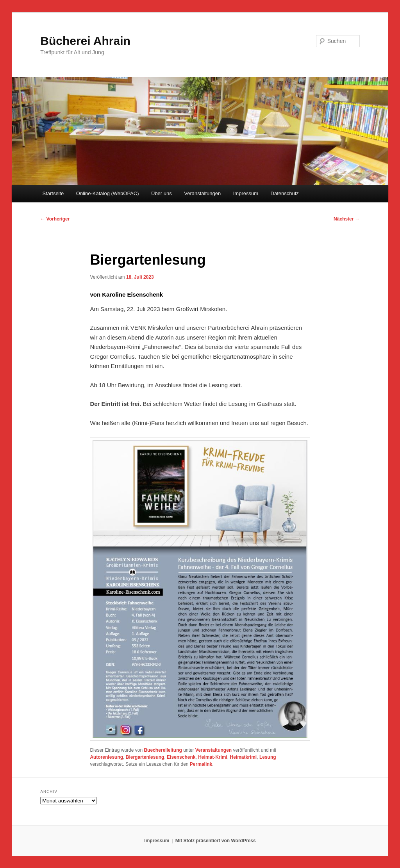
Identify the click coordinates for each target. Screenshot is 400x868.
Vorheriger (55, 219)
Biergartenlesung (145, 757)
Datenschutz (285, 193)
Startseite (53, 193)
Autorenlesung (106, 757)
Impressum (246, 193)
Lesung (268, 757)
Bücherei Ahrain (85, 41)
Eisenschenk (181, 757)
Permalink (201, 764)
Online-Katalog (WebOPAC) (108, 193)
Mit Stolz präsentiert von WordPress (216, 841)
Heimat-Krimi (213, 757)
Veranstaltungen (202, 193)
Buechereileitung (163, 750)
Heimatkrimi (244, 757)
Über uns (162, 193)
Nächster (347, 219)
